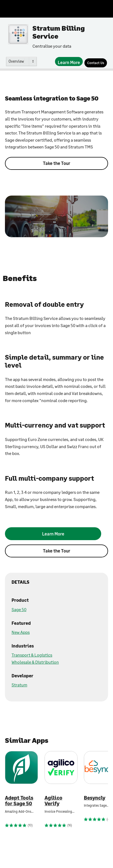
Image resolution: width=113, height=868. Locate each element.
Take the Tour (56, 163)
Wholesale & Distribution (35, 662)
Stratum (19, 685)
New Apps (21, 632)
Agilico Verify (53, 801)
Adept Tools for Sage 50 (19, 801)
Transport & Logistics (32, 655)
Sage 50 (19, 609)
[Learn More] (69, 61)
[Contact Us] (96, 63)
